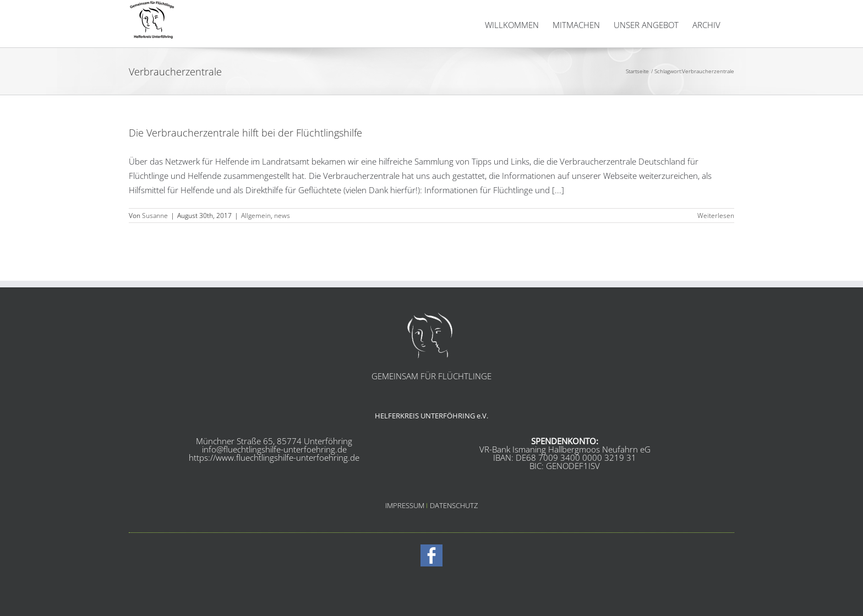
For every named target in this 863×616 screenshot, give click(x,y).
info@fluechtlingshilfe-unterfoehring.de (274, 477)
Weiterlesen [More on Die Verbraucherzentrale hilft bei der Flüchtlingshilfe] (716, 243)
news (282, 243)
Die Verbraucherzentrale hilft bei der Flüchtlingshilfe (245, 160)
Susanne (155, 243)
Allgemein (256, 243)
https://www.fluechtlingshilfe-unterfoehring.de (274, 485)
